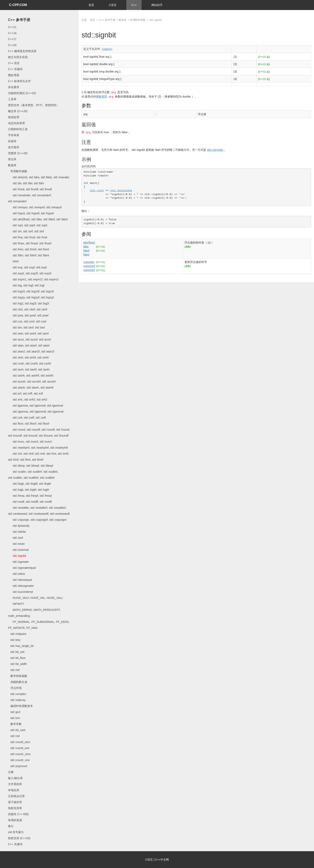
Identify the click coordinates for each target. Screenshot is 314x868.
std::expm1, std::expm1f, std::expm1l (33, 279)
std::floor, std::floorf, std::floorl (29, 424)
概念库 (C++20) (18, 111)
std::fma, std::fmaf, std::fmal (28, 237)
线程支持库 (15, 808)
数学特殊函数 (18, 676)
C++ (134, 5)
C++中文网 (162, 860)
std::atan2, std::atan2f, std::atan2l (31, 351)
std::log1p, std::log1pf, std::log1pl (31, 297)
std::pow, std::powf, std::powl (28, 315)
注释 (11, 772)
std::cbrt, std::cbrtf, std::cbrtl (28, 309)
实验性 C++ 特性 (18, 814)
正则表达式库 (16, 796)
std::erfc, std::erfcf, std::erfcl (28, 400)
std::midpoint (17, 634)
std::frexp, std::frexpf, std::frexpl (30, 496)
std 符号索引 (16, 832)
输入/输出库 (15, 778)
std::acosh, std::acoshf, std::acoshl (32, 382)
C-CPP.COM (18, 5)
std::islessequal (20, 580)
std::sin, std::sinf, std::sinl (26, 231)
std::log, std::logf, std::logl (26, 285)
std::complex (17, 694)
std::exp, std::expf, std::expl (27, 267)
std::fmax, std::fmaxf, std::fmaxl (30, 243)
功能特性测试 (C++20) (22, 93)
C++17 (12, 39)
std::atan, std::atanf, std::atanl (29, 345)
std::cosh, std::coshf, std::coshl (29, 364)
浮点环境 (15, 688)
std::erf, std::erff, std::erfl (25, 394)
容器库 (12, 141)
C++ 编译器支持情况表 (22, 51)
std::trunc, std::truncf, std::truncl (30, 442)
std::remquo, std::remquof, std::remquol (35, 207)
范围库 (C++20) (18, 153)
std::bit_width (17, 664)
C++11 (12, 27)
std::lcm (14, 718)
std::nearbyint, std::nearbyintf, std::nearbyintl (38, 448)
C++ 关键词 (15, 69)
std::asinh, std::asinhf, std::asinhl (31, 376)
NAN (13, 261)
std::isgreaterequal (22, 568)
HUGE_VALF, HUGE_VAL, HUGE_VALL (36, 598)
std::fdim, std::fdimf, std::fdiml (29, 255)
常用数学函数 (18, 171)
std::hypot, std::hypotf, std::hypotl (31, 213)
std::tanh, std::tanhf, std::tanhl (29, 370)
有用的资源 (15, 820)
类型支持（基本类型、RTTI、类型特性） (34, 105)
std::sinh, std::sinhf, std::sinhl (28, 357)
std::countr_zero (19, 754)
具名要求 (14, 87)
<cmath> (107, 49)
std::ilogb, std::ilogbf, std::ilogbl (29, 484)
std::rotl (14, 670)
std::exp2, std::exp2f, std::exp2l (30, 273)
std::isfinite (17, 532)
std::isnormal (18, 550)
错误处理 (14, 117)
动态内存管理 (16, 123)
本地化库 (14, 790)
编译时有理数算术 (20, 706)
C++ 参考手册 (19, 20)
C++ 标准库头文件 (19, 81)
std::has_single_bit (21, 646)
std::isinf (16, 538)
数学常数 (15, 724)
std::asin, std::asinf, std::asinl (28, 333)
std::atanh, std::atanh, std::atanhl (31, 388)
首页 (91, 5)
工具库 (12, 99)
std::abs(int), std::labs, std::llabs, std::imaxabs (39, 177)
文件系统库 (15, 784)
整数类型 (102, 97)
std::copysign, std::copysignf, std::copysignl (37, 520)
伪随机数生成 (18, 682)
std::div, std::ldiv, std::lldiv (26, 183)
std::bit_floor (17, 658)
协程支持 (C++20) (19, 838)
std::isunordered (20, 592)
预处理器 (14, 75)
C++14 (12, 33)
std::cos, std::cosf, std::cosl (27, 321)
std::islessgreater (21, 586)
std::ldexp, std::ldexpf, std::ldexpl (31, 466)
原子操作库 (15, 802)
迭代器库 (14, 147)
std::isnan (16, 544)
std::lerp (14, 640)
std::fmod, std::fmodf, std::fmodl (30, 189)
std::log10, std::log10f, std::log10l (31, 291)
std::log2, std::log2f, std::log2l (29, 303)
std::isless (17, 574)
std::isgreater (18, 562)
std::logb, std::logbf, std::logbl (29, 490)
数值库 (12, 165)
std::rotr (14, 736)
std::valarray (17, 700)
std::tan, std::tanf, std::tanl (26, 327)
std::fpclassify (19, 526)
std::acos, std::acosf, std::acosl (29, 339)
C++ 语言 (14, 63)
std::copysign (215, 150)
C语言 (113, 5)
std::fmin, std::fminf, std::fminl (29, 249)
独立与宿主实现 (18, 57)
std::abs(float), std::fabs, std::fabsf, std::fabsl (38, 219)
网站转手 (157, 5)
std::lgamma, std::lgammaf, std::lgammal (36, 406)
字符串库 (14, 135)
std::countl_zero (19, 742)
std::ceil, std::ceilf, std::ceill (27, 418)
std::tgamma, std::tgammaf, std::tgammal (36, 412)
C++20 (12, 45)
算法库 (12, 159)
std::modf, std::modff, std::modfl (30, 502)
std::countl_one (19, 748)
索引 (11, 826)
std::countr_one (19, 760)
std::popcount (18, 766)
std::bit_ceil (16, 652)
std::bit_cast (17, 730)
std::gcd (14, 712)
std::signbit (17, 556)
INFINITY (16, 604)
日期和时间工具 (18, 129)
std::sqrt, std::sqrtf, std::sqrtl (28, 225)
